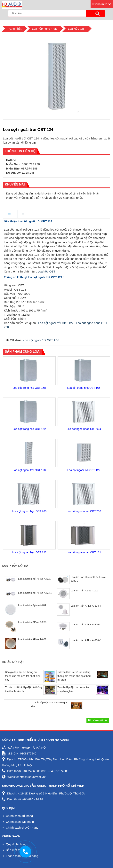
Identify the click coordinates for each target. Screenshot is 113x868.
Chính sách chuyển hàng (22, 828)
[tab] (10, 214)
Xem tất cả (99, 720)
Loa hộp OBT (46, 271)
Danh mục (100, 4)
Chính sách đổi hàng (19, 816)
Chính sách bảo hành (20, 822)
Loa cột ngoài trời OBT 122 (56, 323)
